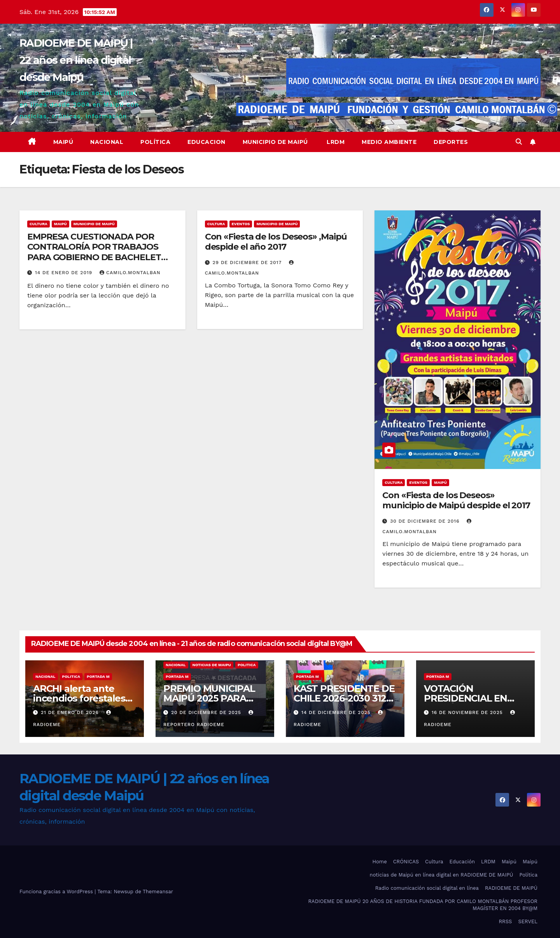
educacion (206, 142)
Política (155, 142)
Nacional (107, 142)
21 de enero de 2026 (71, 712)
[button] (519, 142)
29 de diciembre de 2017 (248, 262)
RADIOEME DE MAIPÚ (511, 888)
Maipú (63, 142)
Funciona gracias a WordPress (57, 892)
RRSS (505, 921)
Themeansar (158, 892)
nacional (45, 676)
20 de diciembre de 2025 (207, 712)
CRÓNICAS (406, 862)
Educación (462, 862)
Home (380, 862)
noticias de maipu (212, 665)
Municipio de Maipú (275, 142)
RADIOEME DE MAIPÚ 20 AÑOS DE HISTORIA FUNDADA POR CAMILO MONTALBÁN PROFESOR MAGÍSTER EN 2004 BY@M (423, 905)
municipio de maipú (94, 224)
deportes (451, 142)
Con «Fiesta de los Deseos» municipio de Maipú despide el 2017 (456, 500)
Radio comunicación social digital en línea (427, 888)
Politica (71, 676)
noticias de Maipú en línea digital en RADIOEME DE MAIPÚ (442, 875)
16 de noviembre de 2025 (468, 712)
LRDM (335, 142)
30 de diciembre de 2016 (426, 521)
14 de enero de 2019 (65, 273)
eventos (241, 224)
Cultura (38, 224)
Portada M (98, 676)
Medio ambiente (389, 142)
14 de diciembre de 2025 (337, 712)
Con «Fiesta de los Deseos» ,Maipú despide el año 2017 (276, 242)
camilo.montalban (130, 273)
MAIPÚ (60, 224)
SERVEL (528, 921)
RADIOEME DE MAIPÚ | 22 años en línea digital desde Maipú (76, 60)
